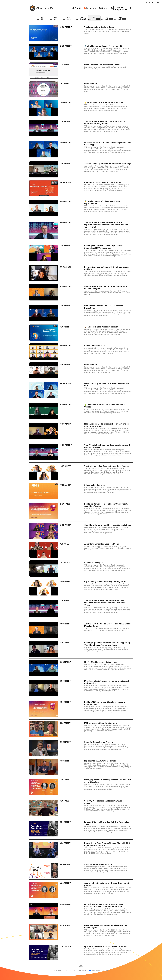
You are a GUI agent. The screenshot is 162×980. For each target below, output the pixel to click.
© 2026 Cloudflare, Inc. (63, 971)
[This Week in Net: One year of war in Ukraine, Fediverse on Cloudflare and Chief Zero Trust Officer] (81, 608)
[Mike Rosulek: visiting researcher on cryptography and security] (81, 688)
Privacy (77, 971)
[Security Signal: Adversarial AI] (81, 870)
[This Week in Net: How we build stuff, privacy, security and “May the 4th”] (81, 128)
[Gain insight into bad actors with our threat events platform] (81, 890)
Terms (84, 971)
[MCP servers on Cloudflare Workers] (81, 729)
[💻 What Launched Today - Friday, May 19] (81, 52)
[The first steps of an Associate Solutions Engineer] (81, 472)
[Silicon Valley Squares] (81, 352)
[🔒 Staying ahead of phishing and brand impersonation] (81, 208)
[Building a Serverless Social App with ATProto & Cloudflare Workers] (81, 511)
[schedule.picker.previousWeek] (32, 18)
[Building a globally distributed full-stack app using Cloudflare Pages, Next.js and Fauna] (81, 649)
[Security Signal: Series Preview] (81, 748)
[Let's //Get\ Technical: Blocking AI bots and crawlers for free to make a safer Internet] (81, 911)
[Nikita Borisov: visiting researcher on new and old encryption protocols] (81, 431)
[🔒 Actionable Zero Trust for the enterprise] (81, 108)
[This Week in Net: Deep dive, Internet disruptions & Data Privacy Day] (81, 452)
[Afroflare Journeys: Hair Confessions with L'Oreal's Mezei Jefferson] (81, 630)
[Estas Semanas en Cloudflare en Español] (81, 71)
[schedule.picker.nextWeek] (130, 18)
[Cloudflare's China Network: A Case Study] (81, 188)
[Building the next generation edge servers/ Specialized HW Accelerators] (81, 253)
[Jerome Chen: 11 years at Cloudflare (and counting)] (81, 169)
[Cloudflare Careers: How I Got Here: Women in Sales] (81, 531)
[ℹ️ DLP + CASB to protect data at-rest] (81, 668)
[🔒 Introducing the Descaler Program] (81, 333)
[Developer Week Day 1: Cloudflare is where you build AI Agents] (81, 932)
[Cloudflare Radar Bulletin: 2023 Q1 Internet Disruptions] (81, 313)
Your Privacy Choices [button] (100, 971)
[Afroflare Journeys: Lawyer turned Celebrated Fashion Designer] (81, 292)
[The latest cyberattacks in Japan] (81, 33)
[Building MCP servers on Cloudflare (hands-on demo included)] (81, 709)
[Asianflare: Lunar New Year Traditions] (81, 550)
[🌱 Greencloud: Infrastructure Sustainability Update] (81, 411)
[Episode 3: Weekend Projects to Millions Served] (81, 952)
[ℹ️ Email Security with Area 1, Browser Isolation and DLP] (81, 390)
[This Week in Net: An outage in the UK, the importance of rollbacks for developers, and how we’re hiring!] (81, 230)
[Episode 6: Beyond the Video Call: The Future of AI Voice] (81, 829)
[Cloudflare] (81, 968)
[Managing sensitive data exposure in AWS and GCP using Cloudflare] (81, 787)
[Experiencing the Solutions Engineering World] (81, 587)
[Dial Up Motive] (81, 89)
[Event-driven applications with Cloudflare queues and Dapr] (81, 273)
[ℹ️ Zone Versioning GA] (81, 568)
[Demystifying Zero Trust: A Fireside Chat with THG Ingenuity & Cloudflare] (81, 850)
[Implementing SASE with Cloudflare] (81, 767)
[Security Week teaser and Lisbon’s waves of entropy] (81, 808)
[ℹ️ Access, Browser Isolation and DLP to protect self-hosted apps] (81, 149)
